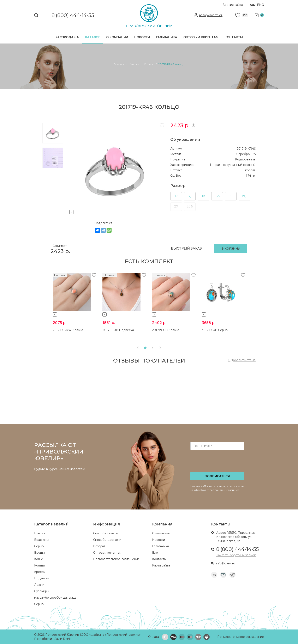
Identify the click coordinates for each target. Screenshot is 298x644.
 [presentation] (160, 348)
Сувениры (42, 591)
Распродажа (67, 37)
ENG (260, 5)
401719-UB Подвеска (118, 330)
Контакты (234, 37)
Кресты (40, 572)
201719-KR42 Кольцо (68, 330)
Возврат (99, 546)
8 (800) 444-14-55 (73, 15)
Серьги (39, 546)
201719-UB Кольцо (166, 330)
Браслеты (41, 540)
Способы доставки (107, 540)
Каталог (93, 37)
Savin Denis (63, 639)
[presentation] (218, 462)
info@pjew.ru (226, 563)
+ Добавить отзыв (242, 360)
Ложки (39, 585)
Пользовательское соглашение (116, 559)
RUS (252, 5)
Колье (39, 559)
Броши (39, 553)
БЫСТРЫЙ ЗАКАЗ (186, 248)
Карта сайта (161, 565)
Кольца (39, 565)
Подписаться (217, 476)
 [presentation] (138, 348)
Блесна (40, 533)
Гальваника (167, 37)
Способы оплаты (106, 533)
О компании (117, 37)
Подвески (42, 578)
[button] (145, 348)
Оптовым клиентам (201, 37)
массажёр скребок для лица (55, 598)
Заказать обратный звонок (236, 555)
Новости (142, 37)
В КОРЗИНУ (231, 249)
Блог (156, 553)
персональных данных (224, 490)
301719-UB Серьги (215, 330)
